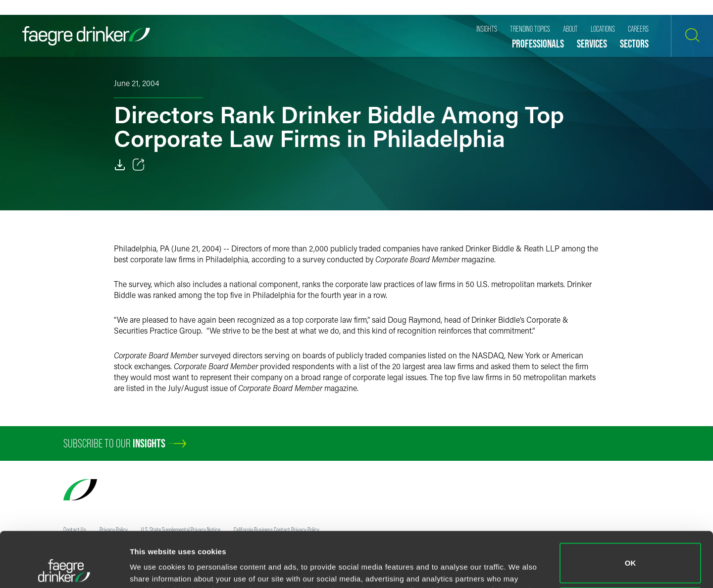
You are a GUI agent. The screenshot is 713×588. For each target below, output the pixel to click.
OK (631, 512)
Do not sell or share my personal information (631, 556)
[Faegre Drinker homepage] (86, 36)
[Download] (120, 165)
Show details (153, 566)
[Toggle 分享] (139, 165)
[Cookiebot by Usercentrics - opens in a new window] (64, 569)
